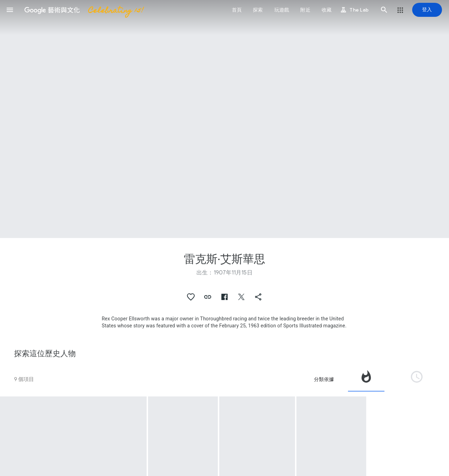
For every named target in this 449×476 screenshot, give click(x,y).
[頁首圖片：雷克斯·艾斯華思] (224, 119)
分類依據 (324, 379)
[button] (10, 10)
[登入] (427, 10)
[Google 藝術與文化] (82, 10)
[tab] (366, 379)
